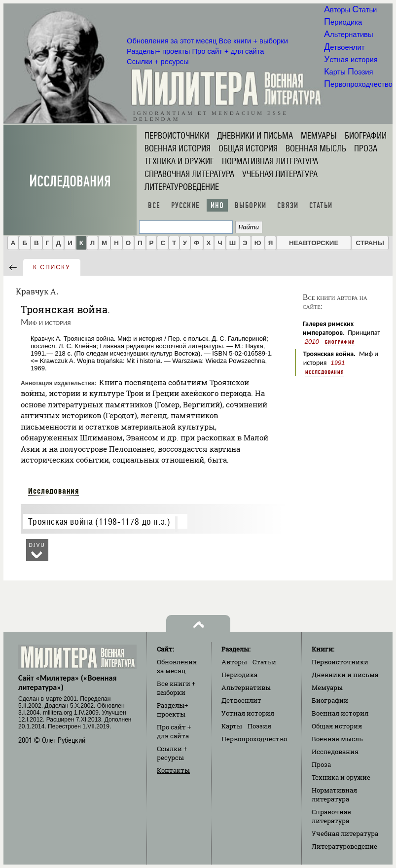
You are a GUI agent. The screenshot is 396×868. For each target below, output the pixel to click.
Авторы (337, 10)
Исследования (70, 181)
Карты (335, 72)
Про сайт (228, 51)
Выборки (251, 205)
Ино (217, 205)
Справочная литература (189, 174)
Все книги (253, 41)
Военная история (178, 148)
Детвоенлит (344, 47)
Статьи (364, 10)
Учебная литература (280, 174)
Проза (366, 148)
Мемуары (319, 136)
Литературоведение (182, 187)
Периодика (343, 22)
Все (154, 205)
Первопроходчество (358, 84)
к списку (52, 267)
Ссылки (158, 62)
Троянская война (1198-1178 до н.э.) (99, 522)
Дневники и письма (255, 136)
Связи (288, 205)
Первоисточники (177, 136)
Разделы (158, 51)
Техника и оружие (179, 161)
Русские (185, 205)
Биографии (366, 136)
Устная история (351, 60)
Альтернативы (348, 35)
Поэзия (360, 72)
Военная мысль (316, 148)
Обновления (172, 41)
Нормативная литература (270, 161)
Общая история (248, 148)
